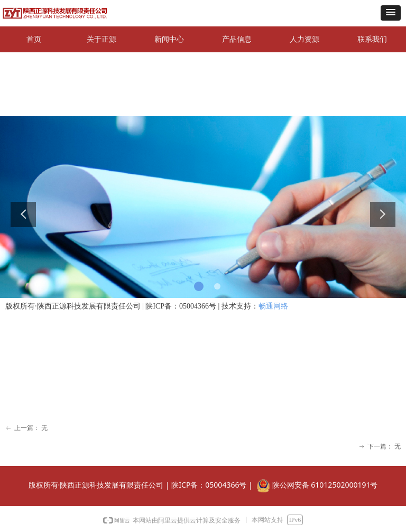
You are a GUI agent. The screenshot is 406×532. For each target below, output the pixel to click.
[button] (391, 13)
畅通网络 (273, 306)
